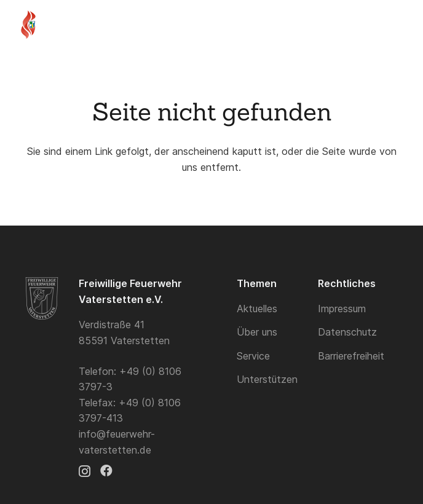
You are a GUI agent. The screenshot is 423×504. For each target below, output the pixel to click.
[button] (374, 25)
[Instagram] (85, 471)
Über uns (257, 332)
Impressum (342, 309)
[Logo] (28, 25)
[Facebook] (106, 471)
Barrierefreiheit (351, 356)
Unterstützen (267, 379)
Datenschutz (347, 332)
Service (253, 356)
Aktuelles (257, 309)
